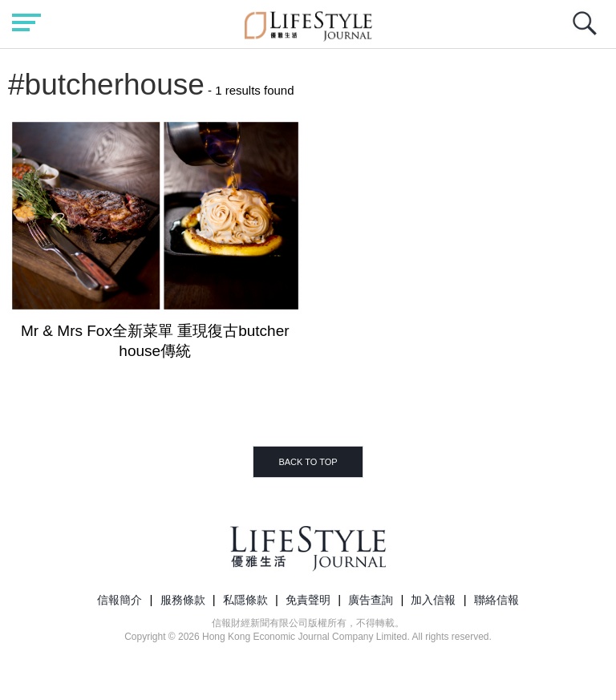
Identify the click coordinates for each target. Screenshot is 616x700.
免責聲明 (308, 600)
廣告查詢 (371, 600)
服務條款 (183, 600)
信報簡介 (120, 600)
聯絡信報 (496, 600)
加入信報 (433, 600)
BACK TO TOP (308, 462)
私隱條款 (245, 600)
